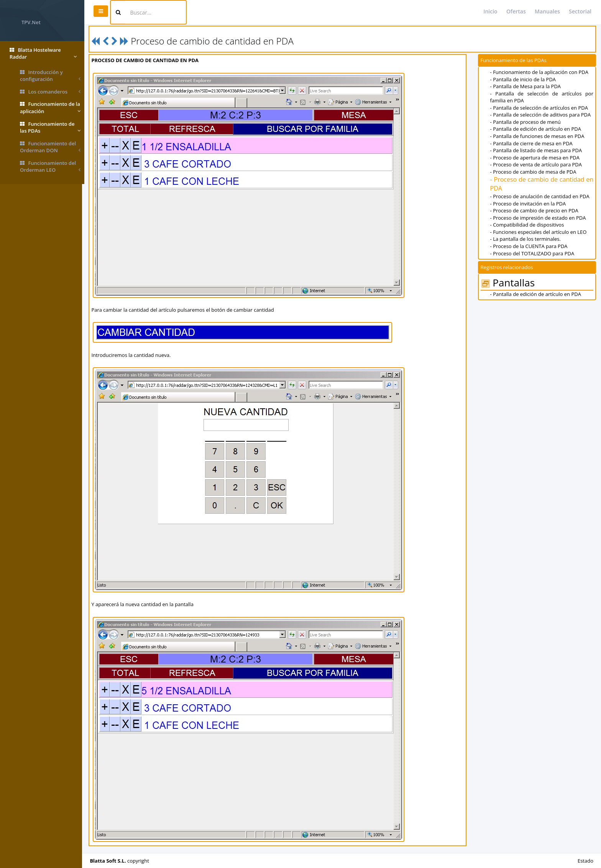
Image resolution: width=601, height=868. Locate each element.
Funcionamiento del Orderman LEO (50, 167)
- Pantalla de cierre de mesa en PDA (532, 143)
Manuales (547, 11)
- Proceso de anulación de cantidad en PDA (540, 196)
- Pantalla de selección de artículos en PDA (539, 108)
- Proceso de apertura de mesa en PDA (535, 158)
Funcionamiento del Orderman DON (50, 147)
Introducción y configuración (50, 76)
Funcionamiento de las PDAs (50, 127)
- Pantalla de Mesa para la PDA (526, 86)
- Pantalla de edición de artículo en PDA (536, 129)
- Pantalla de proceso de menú (526, 122)
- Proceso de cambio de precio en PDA (535, 210)
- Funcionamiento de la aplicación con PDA (540, 72)
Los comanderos (50, 92)
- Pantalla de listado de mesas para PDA (537, 150)
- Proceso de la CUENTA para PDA (529, 246)
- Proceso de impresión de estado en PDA (539, 218)
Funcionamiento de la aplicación (50, 108)
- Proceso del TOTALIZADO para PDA (533, 253)
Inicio (490, 11)
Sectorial (580, 11)
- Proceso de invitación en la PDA (529, 204)
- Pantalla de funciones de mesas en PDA (538, 136)
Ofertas (516, 11)
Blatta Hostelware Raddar (43, 53)
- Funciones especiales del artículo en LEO (539, 232)
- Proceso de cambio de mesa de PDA (534, 172)
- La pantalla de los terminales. (526, 239)
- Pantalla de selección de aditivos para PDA (541, 115)
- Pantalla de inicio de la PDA (523, 79)
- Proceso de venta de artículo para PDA (536, 164)
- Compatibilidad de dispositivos (528, 225)
